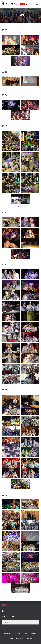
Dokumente (8, 634)
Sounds (18, 634)
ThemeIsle (28, 639)
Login (26, 634)
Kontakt (34, 634)
